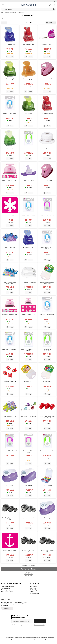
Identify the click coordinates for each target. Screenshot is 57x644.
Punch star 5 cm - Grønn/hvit (47, 451)
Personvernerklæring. (40, 625)
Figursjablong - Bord (29, 181)
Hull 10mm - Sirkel (47, 181)
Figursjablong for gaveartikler (29, 282)
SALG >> (10, 1)
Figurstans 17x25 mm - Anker (10, 550)
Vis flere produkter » (29, 569)
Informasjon (53, 1)
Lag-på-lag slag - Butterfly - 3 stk (47, 551)
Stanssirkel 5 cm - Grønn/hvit (29, 148)
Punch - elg (47, 518)
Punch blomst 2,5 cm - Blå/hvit (10, 349)
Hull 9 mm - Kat (10, 215)
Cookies (32, 592)
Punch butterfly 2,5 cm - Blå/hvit (47, 248)
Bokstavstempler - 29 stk (10, 416)
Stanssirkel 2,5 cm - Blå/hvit (10, 113)
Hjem (2, 12)
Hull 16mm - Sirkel (47, 79)
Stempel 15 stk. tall (29, 382)
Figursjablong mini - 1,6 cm (28, 315)
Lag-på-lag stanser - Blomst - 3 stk (28, 551)
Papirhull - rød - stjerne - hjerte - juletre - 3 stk (47, 417)
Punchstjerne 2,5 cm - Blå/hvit (28, 215)
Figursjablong (28, 113)
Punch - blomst (10, 485)
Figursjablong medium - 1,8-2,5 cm (10, 315)
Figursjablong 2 (10, 148)
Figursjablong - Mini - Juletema (29, 416)
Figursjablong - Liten (28, 44)
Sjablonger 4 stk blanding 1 (10, 382)
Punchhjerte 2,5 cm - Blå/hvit (47, 315)
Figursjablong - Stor (10, 44)
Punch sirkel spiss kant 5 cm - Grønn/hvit (29, 350)
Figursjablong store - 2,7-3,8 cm (10, 181)
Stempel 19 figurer (47, 485)
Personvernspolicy (35, 593)
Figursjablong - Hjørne (29, 79)
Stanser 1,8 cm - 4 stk (10, 248)
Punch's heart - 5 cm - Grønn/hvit (47, 350)
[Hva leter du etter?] (28, 9)
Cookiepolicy (34, 590)
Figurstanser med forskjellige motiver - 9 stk (47, 283)
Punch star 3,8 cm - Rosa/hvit (10, 451)
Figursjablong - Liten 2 (47, 113)
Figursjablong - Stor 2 (29, 248)
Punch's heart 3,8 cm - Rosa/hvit (28, 451)
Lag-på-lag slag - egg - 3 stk (28, 518)
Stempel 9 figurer (47, 382)
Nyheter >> (4, 1)
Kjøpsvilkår (33, 588)
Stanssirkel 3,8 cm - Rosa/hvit (47, 215)
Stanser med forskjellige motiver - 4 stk (10, 283)
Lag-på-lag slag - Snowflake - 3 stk (10, 519)
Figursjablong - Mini (47, 44)
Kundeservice (34, 587)
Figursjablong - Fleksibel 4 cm (47, 148)
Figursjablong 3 (10, 79)
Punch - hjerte (29, 485)
